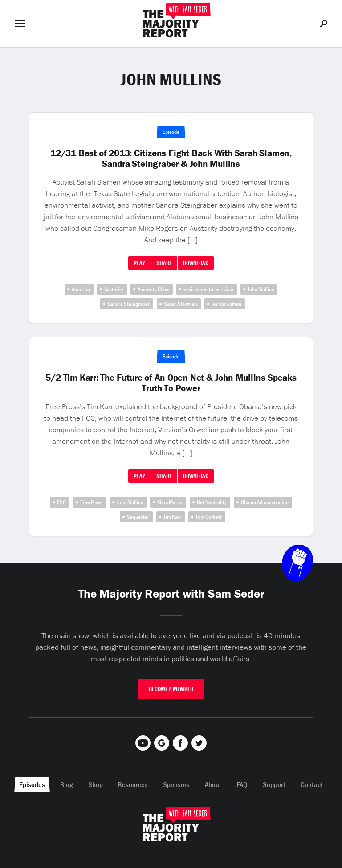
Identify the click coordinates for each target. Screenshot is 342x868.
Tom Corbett (209, 517)
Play (139, 263)
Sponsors (176, 784)
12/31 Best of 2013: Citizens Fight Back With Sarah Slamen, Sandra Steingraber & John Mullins (171, 158)
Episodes (32, 784)
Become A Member (171, 689)
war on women (226, 304)
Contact (312, 784)
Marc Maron (170, 502)
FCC (61, 502)
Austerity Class (153, 289)
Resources (133, 784)
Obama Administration (265, 502)
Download (196, 263)
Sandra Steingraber (128, 304)
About (213, 784)
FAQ (242, 784)
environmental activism (208, 289)
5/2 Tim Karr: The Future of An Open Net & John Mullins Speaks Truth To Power (171, 383)
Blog (67, 784)
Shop (96, 784)
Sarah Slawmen (181, 304)
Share (164, 263)
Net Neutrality (212, 502)
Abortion (81, 289)
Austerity (114, 289)
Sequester (138, 517)
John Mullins (261, 289)
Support (274, 784)
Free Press (91, 502)
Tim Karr (172, 517)
